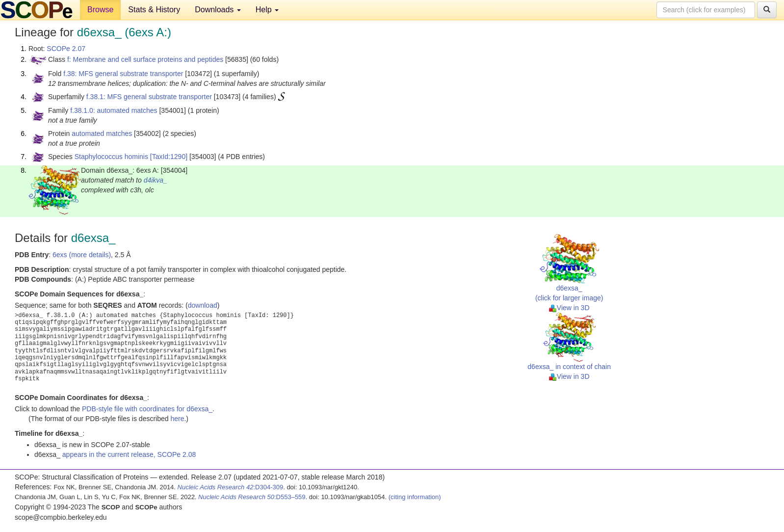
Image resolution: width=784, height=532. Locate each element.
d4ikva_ (156, 180)
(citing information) (415, 497)
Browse (100, 10)
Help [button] (267, 10)
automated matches (102, 133)
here (177, 419)
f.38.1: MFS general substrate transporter (149, 97)
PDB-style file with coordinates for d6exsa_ (147, 409)
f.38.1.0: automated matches (114, 110)
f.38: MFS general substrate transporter (123, 74)
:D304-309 (231, 487)
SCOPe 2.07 (66, 49)
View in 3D (569, 308)
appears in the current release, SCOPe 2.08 (129, 454)
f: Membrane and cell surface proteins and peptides (145, 59)
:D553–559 (252, 497)
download (203, 305)
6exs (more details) (82, 255)
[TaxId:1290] (169, 157)
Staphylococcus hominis (111, 157)
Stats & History (154, 10)
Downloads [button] (218, 10)
